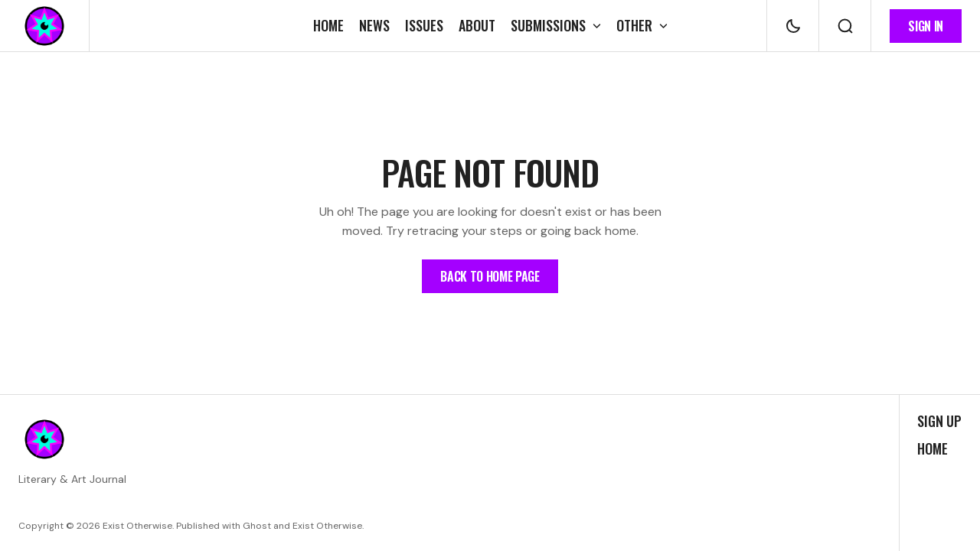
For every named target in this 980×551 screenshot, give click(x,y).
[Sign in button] (926, 26)
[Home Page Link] (490, 276)
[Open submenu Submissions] (556, 26)
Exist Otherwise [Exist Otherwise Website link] (327, 526)
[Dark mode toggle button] (793, 26)
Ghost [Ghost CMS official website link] (257, 526)
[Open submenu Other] (638, 26)
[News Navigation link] (374, 25)
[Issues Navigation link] (424, 25)
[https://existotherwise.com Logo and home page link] (44, 26)
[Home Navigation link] (332, 25)
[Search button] (845, 26)
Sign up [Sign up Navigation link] (939, 422)
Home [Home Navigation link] (933, 449)
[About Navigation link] (477, 25)
